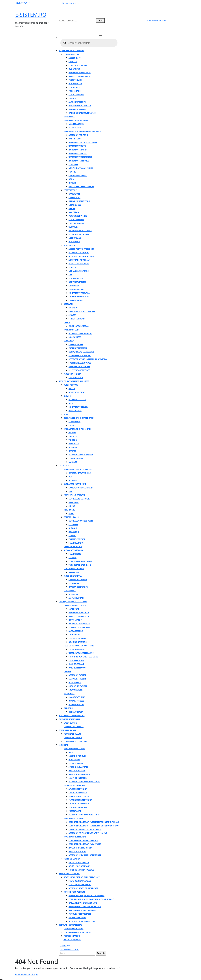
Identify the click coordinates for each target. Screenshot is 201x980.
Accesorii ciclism (77, 400)
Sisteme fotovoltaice (74, 892)
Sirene (72, 506)
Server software (77, 319)
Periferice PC (70, 190)
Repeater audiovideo (79, 367)
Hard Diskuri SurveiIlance (82, 113)
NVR (70, 491)
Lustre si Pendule (77, 756)
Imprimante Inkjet (78, 150)
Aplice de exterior (78, 789)
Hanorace (74, 444)
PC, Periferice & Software (72, 51)
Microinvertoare (77, 918)
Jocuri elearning (72, 940)
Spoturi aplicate (77, 763)
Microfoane (75, 238)
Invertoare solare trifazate (83, 910)
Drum (71, 179)
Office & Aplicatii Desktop (82, 311)
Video (71, 513)
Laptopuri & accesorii (75, 605)
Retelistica (69, 245)
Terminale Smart (67, 730)
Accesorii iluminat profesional (85, 855)
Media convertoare (79, 271)
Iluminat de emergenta (80, 848)
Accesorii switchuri (79, 253)
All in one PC (75, 128)
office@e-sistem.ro (71, 3)
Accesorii (73, 480)
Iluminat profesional (75, 837)
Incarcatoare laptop (79, 624)
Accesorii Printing (78, 135)
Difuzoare (74, 594)
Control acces (71, 517)
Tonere (72, 172)
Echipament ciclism (79, 407)
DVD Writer (74, 69)
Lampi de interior (78, 778)
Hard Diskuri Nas (77, 109)
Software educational (70, 925)
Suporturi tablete (78, 686)
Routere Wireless (77, 282)
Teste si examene (72, 936)
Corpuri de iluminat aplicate (83, 840)
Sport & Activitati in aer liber (74, 381)
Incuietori (74, 532)
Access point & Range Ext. (81, 249)
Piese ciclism (75, 411)
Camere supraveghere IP (81, 488)
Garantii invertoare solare (83, 903)
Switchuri (74, 286)
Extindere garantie (79, 638)
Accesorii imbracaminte (81, 455)
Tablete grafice (76, 223)
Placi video (74, 87)
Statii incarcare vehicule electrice (82, 877)
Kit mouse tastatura (79, 234)
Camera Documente (74, 727)
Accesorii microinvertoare (83, 921)
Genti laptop (75, 620)
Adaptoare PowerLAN (79, 260)
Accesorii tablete (77, 675)
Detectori (74, 502)
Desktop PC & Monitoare (76, 120)
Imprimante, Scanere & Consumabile (82, 131)
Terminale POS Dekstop (75, 741)
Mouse (72, 209)
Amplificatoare (76, 598)
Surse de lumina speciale (81, 870)
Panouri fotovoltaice (80, 914)
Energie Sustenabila (69, 874)
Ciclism (67, 396)
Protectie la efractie (74, 495)
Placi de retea (76, 278)
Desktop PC (69, 117)
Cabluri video (76, 345)
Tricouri (73, 440)
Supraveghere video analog (78, 469)
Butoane (73, 528)
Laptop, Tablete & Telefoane (73, 602)
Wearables (69, 694)
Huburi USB (74, 242)
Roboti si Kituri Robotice (72, 716)
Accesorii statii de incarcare (83, 888)
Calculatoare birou (79, 326)
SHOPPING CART (157, 21)
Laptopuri (74, 609)
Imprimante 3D (71, 330)
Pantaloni (74, 436)
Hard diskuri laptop (79, 613)
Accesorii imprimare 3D (80, 333)
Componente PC (72, 54)
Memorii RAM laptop (79, 616)
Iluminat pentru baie (79, 774)
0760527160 (23, 3)
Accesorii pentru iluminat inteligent (88, 833)
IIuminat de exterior (74, 785)
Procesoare (74, 91)
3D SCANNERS (75, 337)
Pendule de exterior (79, 796)
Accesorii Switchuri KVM (81, 256)
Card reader (75, 635)
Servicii (72, 315)
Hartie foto (75, 139)
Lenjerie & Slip (76, 458)
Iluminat (63, 745)
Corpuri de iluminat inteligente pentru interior (94, 822)
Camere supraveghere (80, 473)
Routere (73, 267)
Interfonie (69, 510)
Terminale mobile (73, 738)
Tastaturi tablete (77, 679)
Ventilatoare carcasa (80, 106)
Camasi (72, 451)
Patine (72, 389)
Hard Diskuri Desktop (80, 73)
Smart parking (76, 543)
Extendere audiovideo (80, 356)
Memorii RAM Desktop (80, 76)
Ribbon (72, 183)
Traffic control (77, 539)
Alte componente (77, 102)
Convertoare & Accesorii (81, 352)
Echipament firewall (79, 293)
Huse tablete (75, 682)
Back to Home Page (26, 974)
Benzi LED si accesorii (79, 866)
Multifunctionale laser (81, 168)
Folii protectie (76, 660)
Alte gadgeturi (76, 705)
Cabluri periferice (78, 348)
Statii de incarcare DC (80, 885)
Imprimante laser (78, 153)
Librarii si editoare (74, 929)
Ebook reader (75, 690)
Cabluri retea (76, 300)
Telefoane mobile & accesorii (79, 646)
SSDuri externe (76, 220)
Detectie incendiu (73, 547)
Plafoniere (74, 760)
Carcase (73, 62)
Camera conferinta (78, 587)
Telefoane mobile (78, 649)
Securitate (64, 466)
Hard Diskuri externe (79, 201)
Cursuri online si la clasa (77, 932)
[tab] (100, 35)
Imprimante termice (79, 161)
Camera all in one (78, 580)
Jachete (72, 433)
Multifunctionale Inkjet (81, 187)
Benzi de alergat (77, 392)
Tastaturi (73, 227)
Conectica (69, 341)
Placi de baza (75, 84)
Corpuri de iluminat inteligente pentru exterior (94, 826)
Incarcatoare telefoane (81, 653)
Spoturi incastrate (78, 767)
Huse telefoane (76, 664)
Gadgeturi (69, 708)
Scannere (73, 164)
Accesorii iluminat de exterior (84, 815)
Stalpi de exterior (78, 807)
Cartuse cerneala (78, 176)
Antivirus (74, 308)
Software (69, 304)
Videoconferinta (72, 374)
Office (67, 322)
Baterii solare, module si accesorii (87, 896)
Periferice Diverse (78, 216)
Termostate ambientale (80, 561)
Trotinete (74, 425)
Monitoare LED (76, 124)
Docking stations (78, 642)
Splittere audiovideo (79, 370)
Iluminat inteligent (74, 818)
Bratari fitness (76, 701)
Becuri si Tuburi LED (79, 863)
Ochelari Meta (76, 712)
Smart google (76, 378)
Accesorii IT (74, 58)
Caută (100, 21)
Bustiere (73, 447)
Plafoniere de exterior (80, 800)
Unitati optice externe (80, 231)
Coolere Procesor (78, 65)
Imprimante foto (77, 146)
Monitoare (74, 572)
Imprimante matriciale (80, 157)
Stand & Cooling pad (79, 627)
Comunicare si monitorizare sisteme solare (91, 899)
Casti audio (74, 198)
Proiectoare (75, 811)
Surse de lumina (72, 859)
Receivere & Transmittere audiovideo (88, 359)
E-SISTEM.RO (31, 15)
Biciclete (73, 403)
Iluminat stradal (77, 851)
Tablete (67, 671)
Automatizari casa (73, 550)
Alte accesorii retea (79, 264)
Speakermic (74, 583)
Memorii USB (75, 205)
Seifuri (72, 536)
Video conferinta (73, 576)
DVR (70, 477)
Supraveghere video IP (75, 484)
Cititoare (73, 525)
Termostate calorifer (80, 565)
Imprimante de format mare (83, 142)
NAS (70, 275)
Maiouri (73, 462)
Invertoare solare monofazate (85, 907)
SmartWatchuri (77, 697)
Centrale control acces (81, 521)
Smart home (75, 554)
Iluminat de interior (74, 749)
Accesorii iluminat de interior (84, 782)
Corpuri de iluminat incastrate (85, 844)
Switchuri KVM (76, 289)
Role (66, 414)
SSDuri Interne (76, 95)
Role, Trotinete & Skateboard (79, 418)
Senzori (73, 558)
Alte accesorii (76, 631)
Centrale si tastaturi (79, 499)
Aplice (72, 752)
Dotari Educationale (69, 719)
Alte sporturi (71, 385)
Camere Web (74, 194)
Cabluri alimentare (79, 297)
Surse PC (73, 98)
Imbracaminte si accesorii (77, 429)
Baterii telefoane (77, 668)
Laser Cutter (70, 723)
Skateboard (74, 422)
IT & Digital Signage (74, 569)
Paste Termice (75, 80)
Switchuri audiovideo (80, 363)
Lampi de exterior (78, 793)
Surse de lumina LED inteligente (85, 829)
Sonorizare (70, 591)
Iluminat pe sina (77, 771)
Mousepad (74, 212)
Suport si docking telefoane (83, 657)
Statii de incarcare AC (80, 881)
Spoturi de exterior (79, 804)
